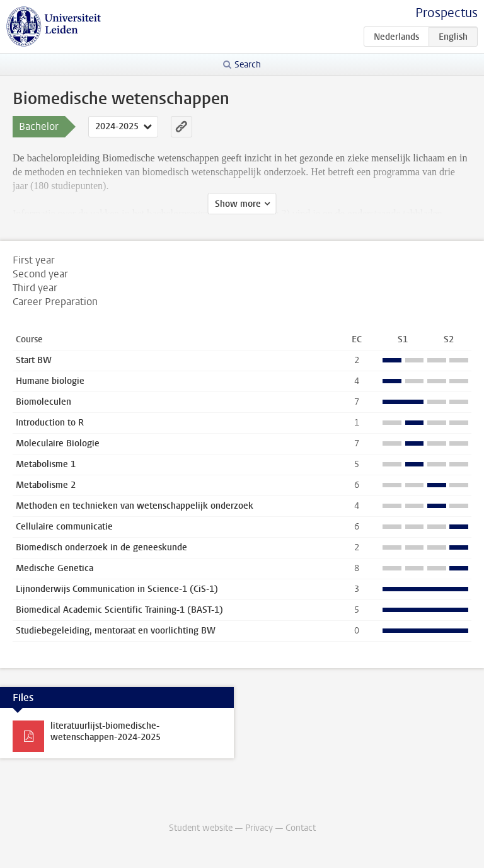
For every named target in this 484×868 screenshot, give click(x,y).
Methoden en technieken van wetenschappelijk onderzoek (135, 506)
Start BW (34, 360)
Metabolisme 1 (46, 464)
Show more (238, 204)
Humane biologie (50, 381)
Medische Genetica (55, 568)
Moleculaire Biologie (58, 443)
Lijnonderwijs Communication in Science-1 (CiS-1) (117, 589)
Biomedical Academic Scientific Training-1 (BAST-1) (119, 610)
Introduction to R (50, 423)
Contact (301, 828)
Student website (201, 828)
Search (248, 65)
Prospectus (447, 13)
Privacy (259, 828)
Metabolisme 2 (46, 485)
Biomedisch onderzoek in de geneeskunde (101, 547)
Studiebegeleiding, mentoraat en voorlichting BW (116, 631)
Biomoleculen (43, 402)
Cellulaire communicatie (64, 527)
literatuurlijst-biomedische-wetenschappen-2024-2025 (106, 732)
